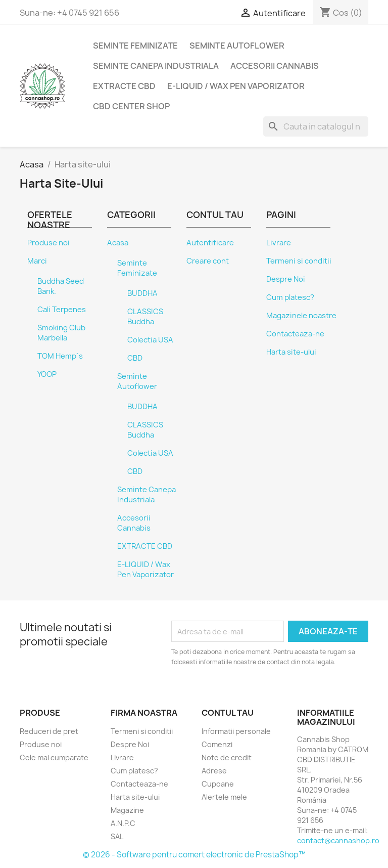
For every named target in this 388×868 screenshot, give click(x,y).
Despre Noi (286, 279)
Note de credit (227, 757)
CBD (135, 358)
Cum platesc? (290, 297)
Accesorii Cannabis (275, 66)
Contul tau (228, 713)
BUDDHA (142, 293)
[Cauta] (316, 126)
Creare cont (208, 261)
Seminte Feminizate (135, 46)
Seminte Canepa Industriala (156, 66)
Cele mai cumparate (54, 757)
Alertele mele (224, 797)
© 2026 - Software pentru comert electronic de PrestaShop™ (194, 855)
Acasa (118, 243)
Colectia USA (150, 340)
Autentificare (210, 243)
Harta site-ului (291, 352)
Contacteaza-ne (295, 334)
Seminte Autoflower (237, 46)
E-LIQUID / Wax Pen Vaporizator (236, 86)
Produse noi (48, 243)
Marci (37, 261)
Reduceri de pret (49, 731)
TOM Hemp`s (60, 356)
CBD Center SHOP (131, 106)
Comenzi (217, 744)
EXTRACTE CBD (124, 86)
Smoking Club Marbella (61, 333)
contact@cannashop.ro (338, 840)
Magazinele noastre (301, 316)
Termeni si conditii (299, 261)
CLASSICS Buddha (145, 317)
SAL (117, 836)
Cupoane (218, 784)
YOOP (47, 374)
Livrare (279, 243)
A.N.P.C (123, 823)
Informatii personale (236, 731)
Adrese (214, 771)
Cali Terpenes (62, 310)
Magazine (127, 810)
